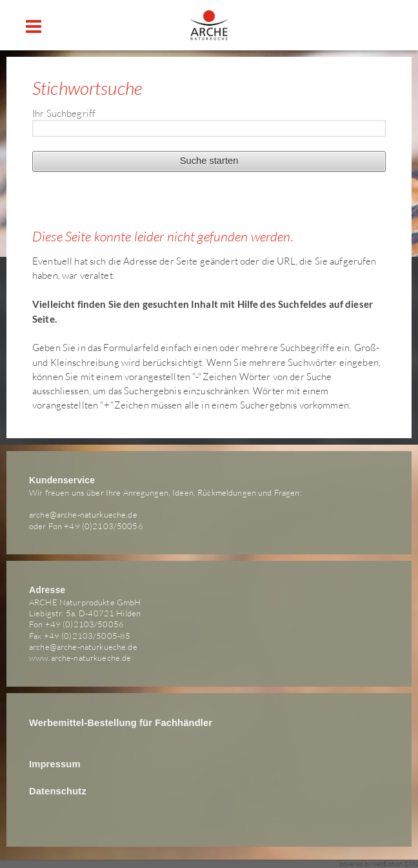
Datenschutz (58, 791)
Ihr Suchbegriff (64, 113)
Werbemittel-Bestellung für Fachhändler (121, 723)
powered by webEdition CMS (379, 864)
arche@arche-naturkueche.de (83, 514)
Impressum (55, 764)
